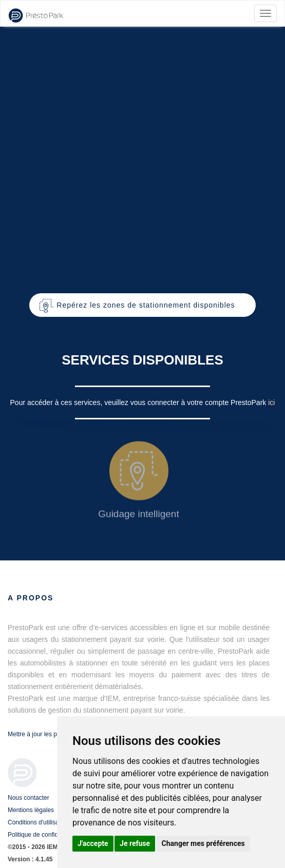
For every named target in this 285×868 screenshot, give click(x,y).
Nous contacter (28, 798)
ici (271, 402)
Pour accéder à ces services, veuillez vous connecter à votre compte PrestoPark (139, 402)
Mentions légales (31, 810)
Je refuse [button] (135, 843)
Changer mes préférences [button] (203, 843)
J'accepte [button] (93, 843)
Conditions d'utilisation (38, 822)
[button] (142, 305)
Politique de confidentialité (43, 835)
